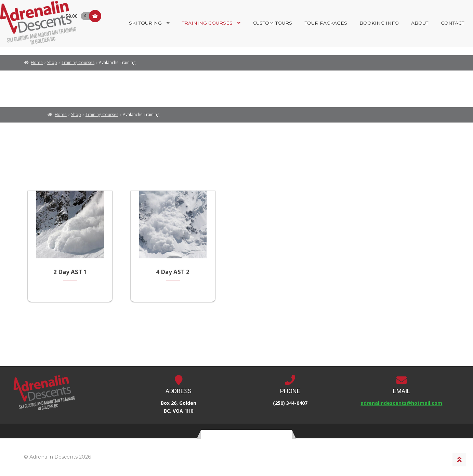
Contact (452, 23)
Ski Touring (145, 23)
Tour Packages (326, 23)
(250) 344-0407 (290, 404)
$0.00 (79, 16)
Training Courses (207, 23)
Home (37, 62)
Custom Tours (272, 23)
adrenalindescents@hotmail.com (401, 404)
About (420, 23)
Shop (52, 62)
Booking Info (379, 23)
